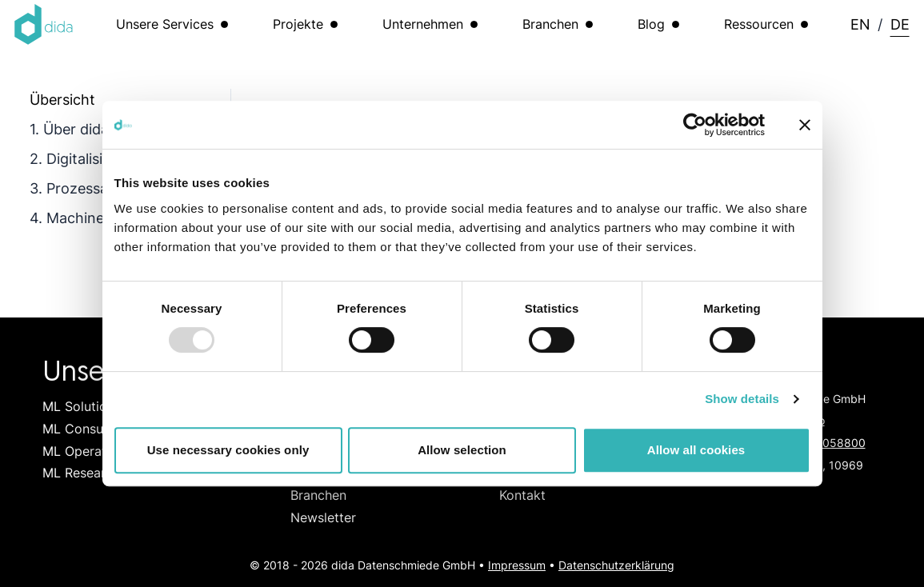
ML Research (81, 473)
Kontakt (522, 495)
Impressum (517, 565)
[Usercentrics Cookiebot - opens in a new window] (695, 125)
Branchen (318, 495)
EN (860, 24)
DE (900, 24)
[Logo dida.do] (44, 24)
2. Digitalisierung (86, 158)
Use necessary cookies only (228, 450)
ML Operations (87, 451)
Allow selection (462, 450)
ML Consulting (86, 429)
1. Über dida (69, 129)
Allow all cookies (696, 450)
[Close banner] (805, 125)
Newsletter (323, 517)
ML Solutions (82, 406)
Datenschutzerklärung (616, 565)
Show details (742, 399)
